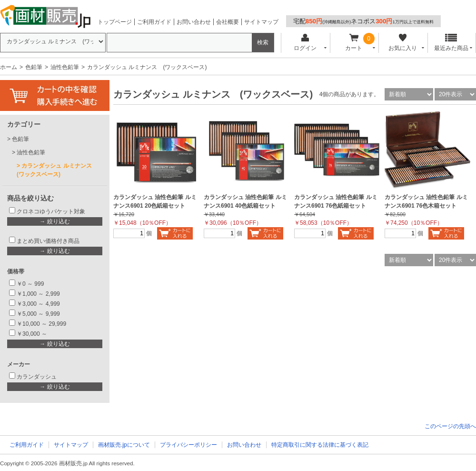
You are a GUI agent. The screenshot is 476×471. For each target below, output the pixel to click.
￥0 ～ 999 (30, 284)
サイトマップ (261, 22)
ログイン (305, 43)
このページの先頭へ (450, 426)
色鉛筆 (34, 67)
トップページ (115, 22)
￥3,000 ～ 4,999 (38, 304)
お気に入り (402, 43)
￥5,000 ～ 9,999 (38, 314)
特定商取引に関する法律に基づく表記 (320, 445)
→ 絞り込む (55, 221)
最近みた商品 (451, 43)
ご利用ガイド (154, 22)
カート (354, 43)
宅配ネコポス (363, 21)
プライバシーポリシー (188, 445)
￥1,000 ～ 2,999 (38, 294)
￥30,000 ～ (33, 334)
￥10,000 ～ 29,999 (41, 324)
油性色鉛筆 (65, 67)
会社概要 (228, 22)
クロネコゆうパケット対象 (51, 211)
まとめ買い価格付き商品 (48, 241)
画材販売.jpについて (124, 445)
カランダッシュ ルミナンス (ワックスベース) (57, 170)
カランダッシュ (37, 377)
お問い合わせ (194, 22)
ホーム (9, 67)
